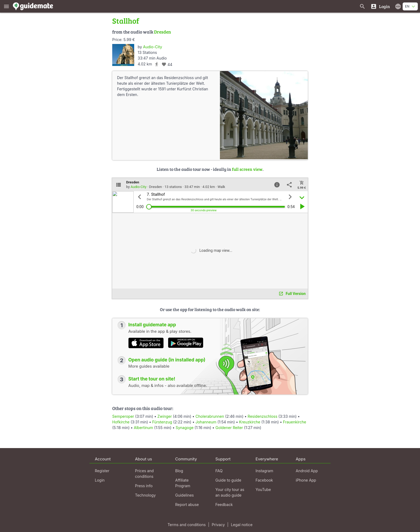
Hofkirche (121, 422)
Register (102, 471)
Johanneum (206, 422)
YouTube (263, 489)
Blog (179, 471)
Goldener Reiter (229, 428)
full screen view (247, 169)
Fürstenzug (162, 422)
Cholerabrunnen (210, 416)
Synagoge (185, 428)
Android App (307, 471)
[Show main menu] (6, 6)
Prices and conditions (144, 474)
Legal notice (242, 525)
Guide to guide (228, 480)
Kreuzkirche (250, 422)
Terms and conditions (186, 525)
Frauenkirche (295, 422)
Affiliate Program (183, 483)
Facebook (264, 480)
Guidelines (184, 495)
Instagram (264, 471)
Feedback (224, 505)
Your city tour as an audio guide (230, 492)
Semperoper (123, 416)
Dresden (162, 32)
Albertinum (144, 428)
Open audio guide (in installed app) (167, 360)
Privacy (218, 525)
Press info (144, 486)
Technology (145, 495)
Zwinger (165, 416)
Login (100, 480)
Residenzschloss (263, 416)
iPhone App (306, 480)
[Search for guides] (362, 6)
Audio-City (153, 47)
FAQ (219, 471)
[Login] (380, 6)
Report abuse (187, 505)
